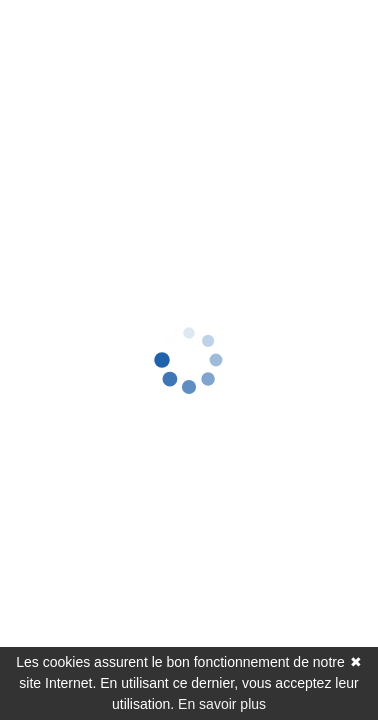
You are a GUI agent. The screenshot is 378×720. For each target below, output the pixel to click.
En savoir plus (222, 704)
